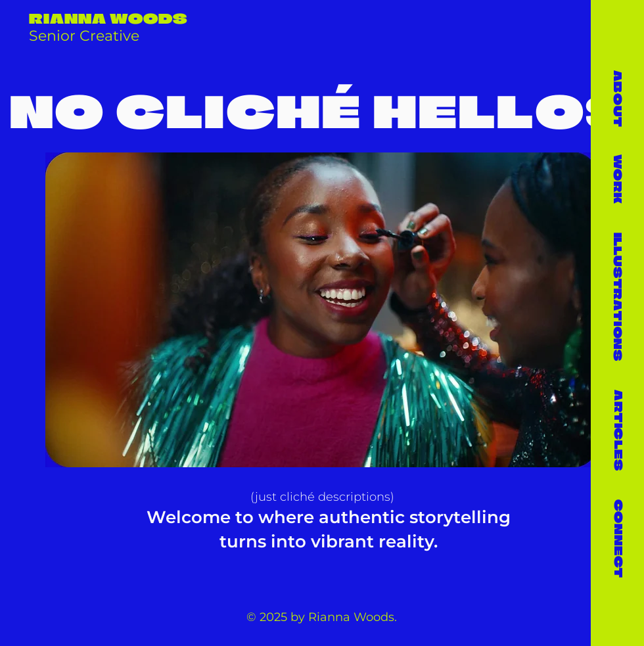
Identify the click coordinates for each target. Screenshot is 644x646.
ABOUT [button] (618, 98)
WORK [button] (618, 179)
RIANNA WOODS (108, 18)
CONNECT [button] (619, 539)
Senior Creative (84, 36)
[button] (618, 296)
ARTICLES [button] (619, 430)
